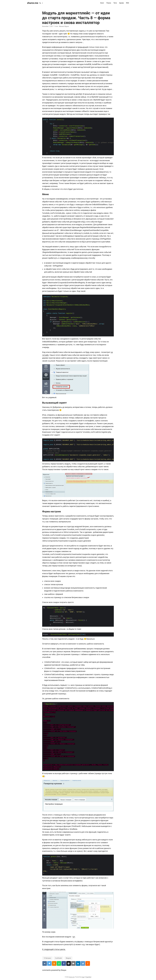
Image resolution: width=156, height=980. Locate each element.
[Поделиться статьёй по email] (73, 963)
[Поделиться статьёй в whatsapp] (59, 963)
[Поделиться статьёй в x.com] (69, 963)
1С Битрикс (47, 958)
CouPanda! (58, 958)
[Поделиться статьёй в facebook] (64, 963)
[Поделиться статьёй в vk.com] (45, 963)
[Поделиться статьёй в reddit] (83, 963)
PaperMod (88, 977)
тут (74, 937)
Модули (68, 958)
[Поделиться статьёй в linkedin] (78, 963)
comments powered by (54, 970)
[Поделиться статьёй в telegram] (49, 963)
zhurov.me (33, 3)
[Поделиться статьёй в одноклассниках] (54, 963)
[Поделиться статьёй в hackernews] (88, 963)
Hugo (83, 977)
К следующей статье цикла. (54, 949)
